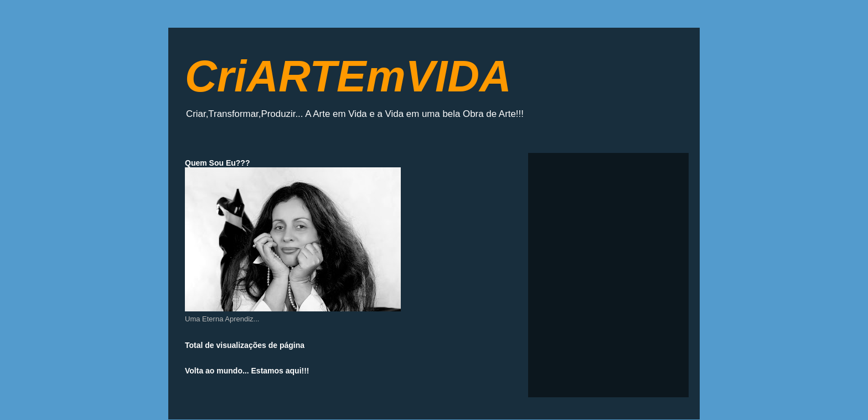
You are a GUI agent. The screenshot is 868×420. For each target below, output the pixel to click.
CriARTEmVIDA (348, 76)
